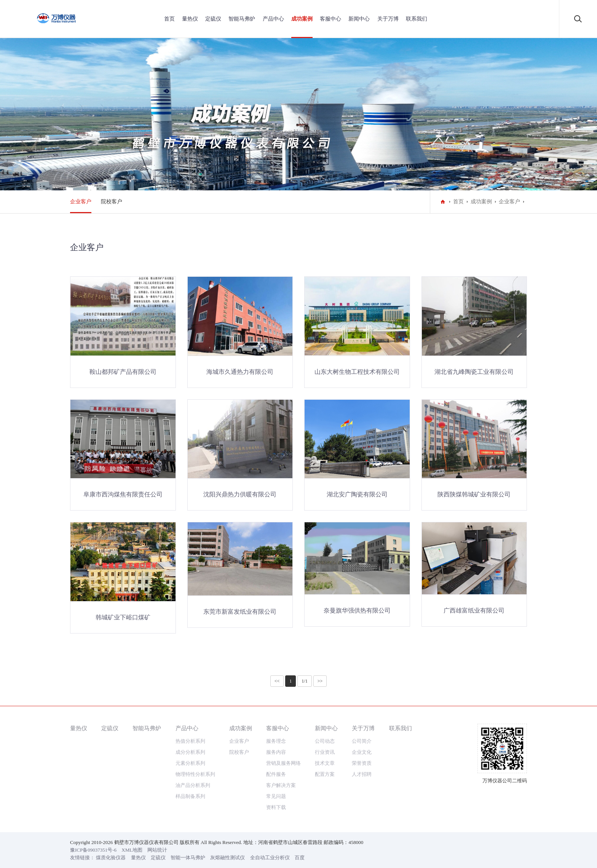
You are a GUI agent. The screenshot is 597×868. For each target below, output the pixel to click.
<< (277, 681)
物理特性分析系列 (195, 774)
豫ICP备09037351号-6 (93, 850)
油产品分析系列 (193, 785)
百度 (300, 858)
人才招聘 (362, 774)
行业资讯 (325, 752)
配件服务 (276, 774)
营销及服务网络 (283, 763)
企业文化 (362, 752)
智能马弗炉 (242, 19)
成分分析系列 (190, 752)
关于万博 (388, 19)
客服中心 (330, 19)
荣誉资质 (362, 763)
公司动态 (325, 741)
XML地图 (132, 850)
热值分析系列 (190, 741)
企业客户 (81, 202)
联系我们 (417, 19)
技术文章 (325, 763)
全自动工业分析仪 (270, 858)
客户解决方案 (281, 785)
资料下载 (276, 807)
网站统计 (157, 850)
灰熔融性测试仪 (227, 858)
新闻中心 (359, 19)
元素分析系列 (190, 763)
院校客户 (112, 202)
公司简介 (362, 741)
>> (320, 681)
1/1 (304, 681)
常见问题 (276, 796)
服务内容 (276, 752)
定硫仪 (213, 19)
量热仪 (190, 19)
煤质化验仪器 (111, 858)
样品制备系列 (190, 796)
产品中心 (273, 19)
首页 (169, 19)
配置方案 (325, 774)
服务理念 (276, 741)
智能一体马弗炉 (188, 858)
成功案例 (302, 19)
